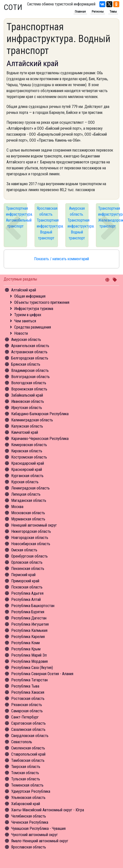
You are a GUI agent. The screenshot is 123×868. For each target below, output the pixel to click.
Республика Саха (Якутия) (32, 668)
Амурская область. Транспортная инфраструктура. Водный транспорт (78, 223)
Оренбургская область (29, 556)
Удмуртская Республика (31, 791)
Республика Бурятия (28, 612)
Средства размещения (33, 327)
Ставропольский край (28, 754)
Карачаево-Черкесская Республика (40, 439)
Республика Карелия (28, 637)
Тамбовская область (28, 760)
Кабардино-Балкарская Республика (40, 414)
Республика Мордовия (29, 661)
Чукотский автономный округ (35, 835)
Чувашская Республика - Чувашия (38, 829)
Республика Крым (26, 649)
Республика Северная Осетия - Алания (42, 674)
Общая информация (30, 296)
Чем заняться (25, 321)
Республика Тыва (25, 686)
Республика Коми (25, 643)
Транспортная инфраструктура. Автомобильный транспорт (17, 217)
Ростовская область (28, 699)
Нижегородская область (31, 531)
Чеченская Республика (30, 822)
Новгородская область (30, 538)
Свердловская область (30, 736)
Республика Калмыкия (29, 630)
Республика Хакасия (28, 692)
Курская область (25, 482)
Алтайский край (24, 290)
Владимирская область (30, 370)
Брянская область (26, 364)
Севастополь (22, 742)
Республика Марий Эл (29, 655)
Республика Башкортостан (33, 606)
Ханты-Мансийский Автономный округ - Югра (48, 810)
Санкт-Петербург (25, 717)
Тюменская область (27, 785)
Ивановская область (28, 401)
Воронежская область (29, 389)
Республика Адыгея (27, 593)
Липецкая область (26, 494)
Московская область (28, 513)
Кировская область (27, 451)
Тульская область (26, 779)
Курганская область (27, 476)
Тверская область (26, 767)
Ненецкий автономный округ (34, 525)
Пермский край (23, 575)
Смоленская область (28, 748)
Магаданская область (29, 500)
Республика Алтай (26, 600)
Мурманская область (28, 519)
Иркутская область (27, 408)
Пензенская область (28, 569)
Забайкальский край (27, 395)
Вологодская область (29, 383)
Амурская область (26, 340)
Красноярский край (27, 470)
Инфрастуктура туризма (34, 309)
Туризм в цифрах (28, 315)
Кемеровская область (29, 445)
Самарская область (27, 711)
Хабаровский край (26, 804)
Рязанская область (27, 705)
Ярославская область (29, 847)
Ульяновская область (28, 798)
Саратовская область (28, 723)
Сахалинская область (28, 729)
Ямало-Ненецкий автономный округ (40, 841)
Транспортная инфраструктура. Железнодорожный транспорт (109, 217)
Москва (17, 507)
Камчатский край (25, 432)
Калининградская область (32, 420)
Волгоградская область (30, 377)
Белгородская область (30, 358)
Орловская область (27, 562)
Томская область (25, 773)
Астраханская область (29, 352)
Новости (21, 333)
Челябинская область (29, 816)
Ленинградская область (30, 488)
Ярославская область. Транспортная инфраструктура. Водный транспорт (47, 223)
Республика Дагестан (29, 618)
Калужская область (27, 426)
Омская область (24, 550)
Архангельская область (30, 346)
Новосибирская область (31, 544)
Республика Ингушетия (30, 624)
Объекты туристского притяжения (42, 302)
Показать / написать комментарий (61, 259)
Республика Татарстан (29, 680)
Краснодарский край (28, 463)
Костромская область (29, 457)
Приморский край (25, 581)
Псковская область (27, 587)
